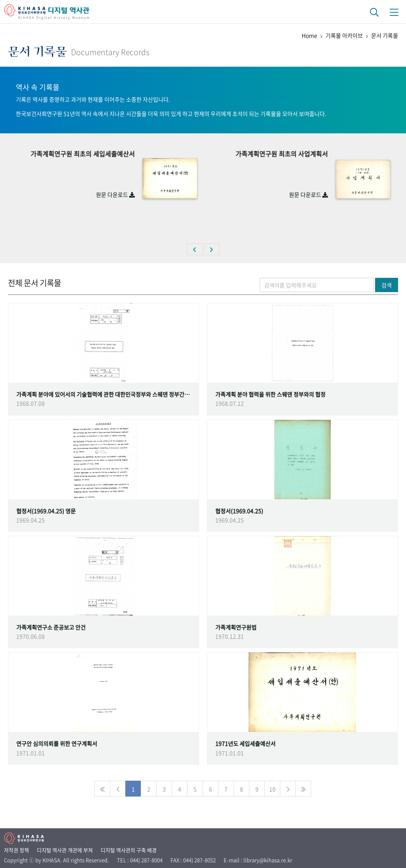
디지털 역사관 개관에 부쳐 (65, 850)
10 (272, 789)
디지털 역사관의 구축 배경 (129, 850)
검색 (387, 285)
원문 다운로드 (115, 194)
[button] (195, 249)
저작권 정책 (16, 850)
